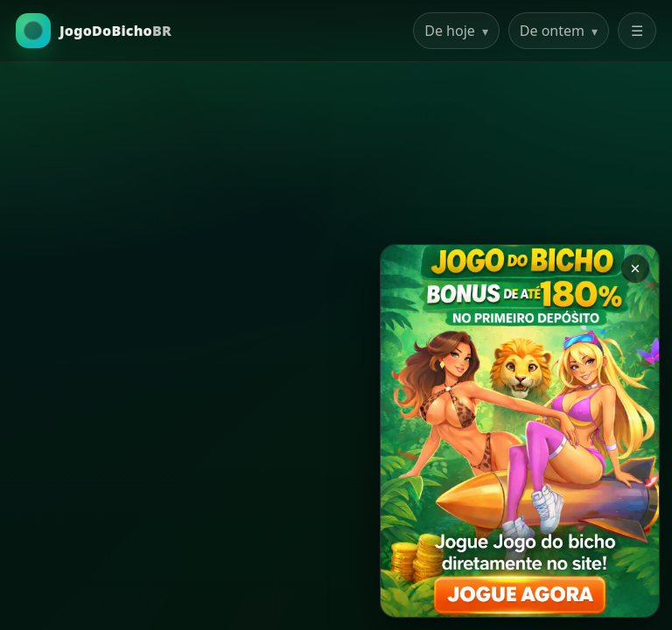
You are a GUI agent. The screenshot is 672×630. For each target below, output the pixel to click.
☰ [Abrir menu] (637, 31)
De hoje (456, 31)
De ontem (559, 31)
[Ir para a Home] (94, 31)
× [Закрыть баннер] (635, 268)
